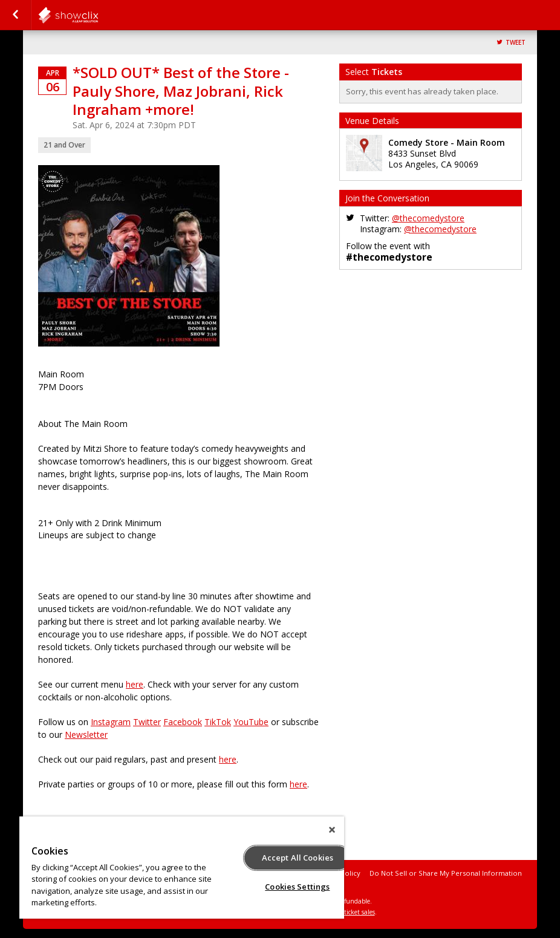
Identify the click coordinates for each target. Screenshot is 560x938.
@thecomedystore (428, 218)
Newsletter (86, 734)
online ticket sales (350, 912)
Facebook (183, 722)
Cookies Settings (297, 887)
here (135, 684)
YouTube (251, 722)
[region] (182, 868)
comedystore (98, 15)
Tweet (516, 43)
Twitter (147, 722)
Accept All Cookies (298, 858)
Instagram (111, 722)
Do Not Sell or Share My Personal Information (446, 873)
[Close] (332, 830)
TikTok (218, 722)
